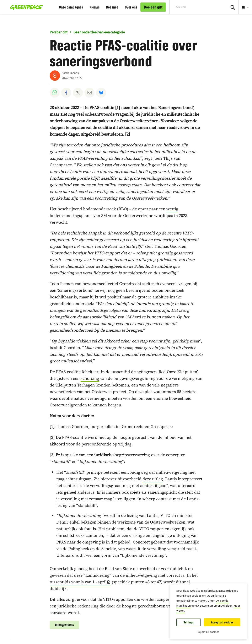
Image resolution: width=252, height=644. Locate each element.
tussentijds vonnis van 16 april (78, 582)
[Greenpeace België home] (25, 7)
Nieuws (95, 7)
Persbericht (59, 32)
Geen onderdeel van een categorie (99, 32)
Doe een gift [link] (153, 7)
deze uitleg (153, 479)
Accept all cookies (222, 622)
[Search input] (195, 7)
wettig (172, 209)
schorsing (90, 378)
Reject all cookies (208, 632)
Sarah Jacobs (70, 73)
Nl (244, 7)
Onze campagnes (71, 7)
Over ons (131, 7)
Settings (189, 622)
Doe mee (112, 7)
